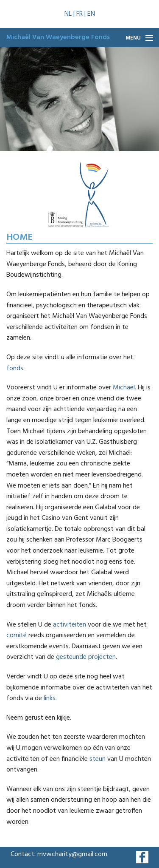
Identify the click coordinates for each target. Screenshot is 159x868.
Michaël (124, 388)
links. (50, 698)
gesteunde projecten (86, 657)
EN (91, 14)
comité (17, 635)
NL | (70, 14)
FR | (82, 14)
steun (97, 759)
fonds (15, 369)
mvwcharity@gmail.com (72, 854)
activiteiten (70, 625)
